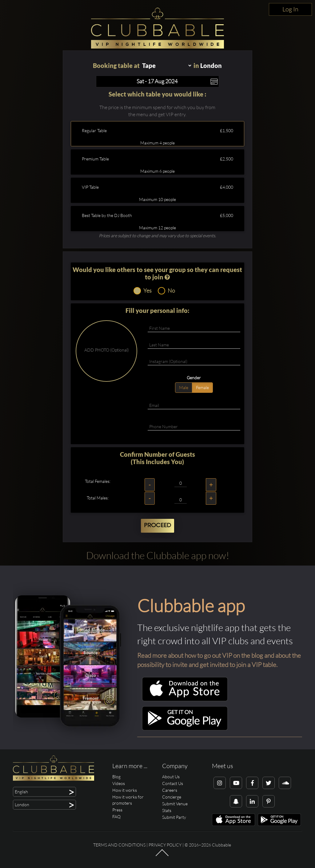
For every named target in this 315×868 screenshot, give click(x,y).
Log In (290, 9)
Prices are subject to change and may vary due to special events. (157, 236)
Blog (116, 777)
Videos (119, 783)
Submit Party (174, 817)
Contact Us (173, 783)
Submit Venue (175, 804)
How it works (125, 790)
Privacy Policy (165, 845)
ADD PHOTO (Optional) (106, 350)
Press (117, 810)
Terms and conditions (119, 845)
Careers (170, 790)
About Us (171, 777)
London (211, 65)
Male (184, 387)
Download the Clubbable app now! (158, 555)
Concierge (172, 797)
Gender (194, 378)
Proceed (157, 526)
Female (202, 387)
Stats (167, 810)
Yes (143, 291)
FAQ (116, 817)
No (166, 291)
